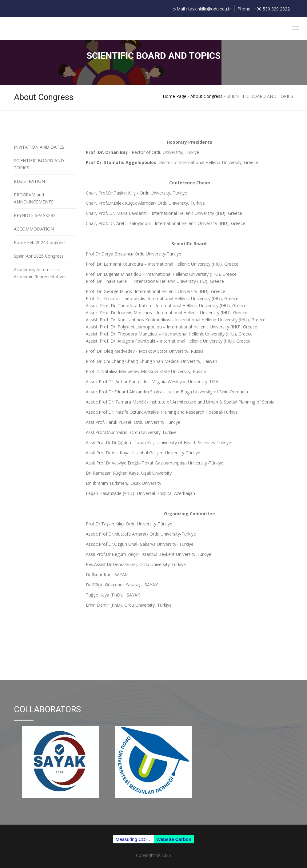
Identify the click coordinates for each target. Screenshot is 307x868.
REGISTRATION (29, 181)
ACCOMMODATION (34, 229)
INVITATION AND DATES (39, 147)
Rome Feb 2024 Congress (40, 242)
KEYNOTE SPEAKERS (35, 215)
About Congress (207, 96)
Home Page (175, 96)
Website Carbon (174, 839)
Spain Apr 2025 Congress (39, 256)
